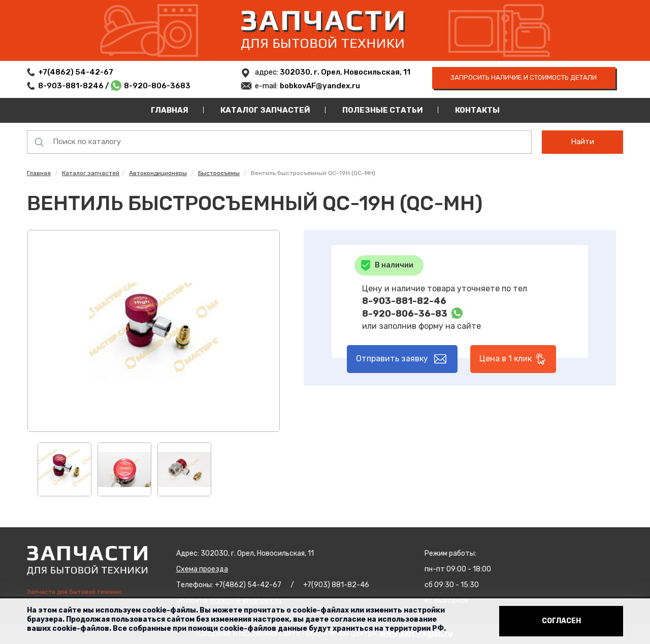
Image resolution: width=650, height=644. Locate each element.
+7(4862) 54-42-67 (76, 72)
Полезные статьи (383, 110)
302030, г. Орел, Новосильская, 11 (344, 72)
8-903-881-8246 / (74, 86)
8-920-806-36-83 (405, 314)
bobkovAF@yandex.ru (320, 86)
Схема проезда (202, 569)
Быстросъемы (219, 173)
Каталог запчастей (265, 110)
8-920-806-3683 (157, 86)
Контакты (477, 110)
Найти (582, 142)
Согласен (561, 621)
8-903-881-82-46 (404, 301)
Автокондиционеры (158, 173)
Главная (170, 110)
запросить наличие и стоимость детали (524, 77)
